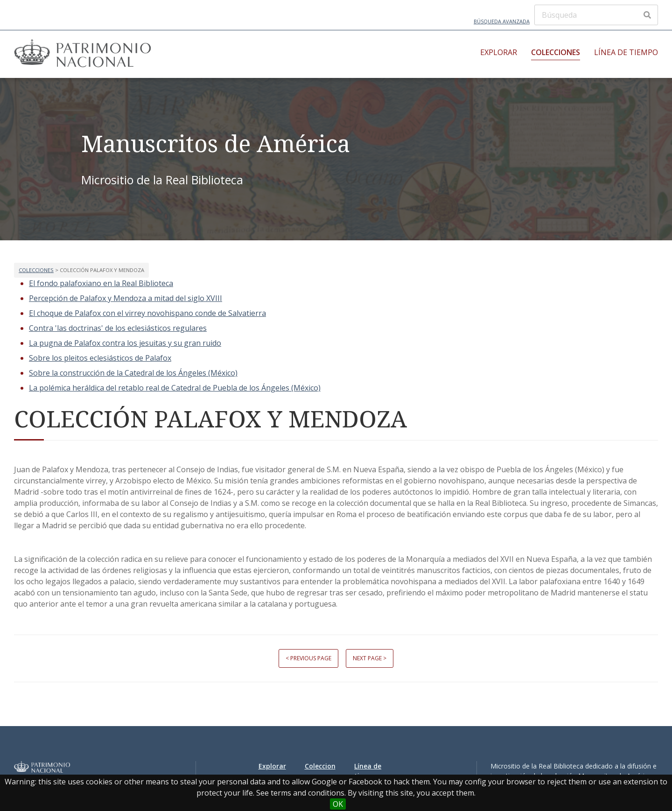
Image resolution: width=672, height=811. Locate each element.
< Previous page (308, 658)
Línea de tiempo (626, 52)
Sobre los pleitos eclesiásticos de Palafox (100, 358)
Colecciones (556, 52)
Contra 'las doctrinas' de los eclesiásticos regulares (118, 328)
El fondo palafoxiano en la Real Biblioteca (101, 283)
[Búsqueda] (596, 15)
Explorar (499, 52)
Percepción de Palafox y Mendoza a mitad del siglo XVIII (126, 298)
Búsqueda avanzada (502, 21)
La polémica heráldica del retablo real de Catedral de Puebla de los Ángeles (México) (175, 388)
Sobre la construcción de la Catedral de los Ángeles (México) (133, 373)
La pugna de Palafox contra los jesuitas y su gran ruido (125, 343)
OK (338, 804)
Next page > (370, 658)
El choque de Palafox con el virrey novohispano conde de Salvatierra (147, 313)
